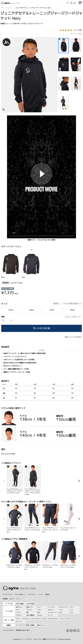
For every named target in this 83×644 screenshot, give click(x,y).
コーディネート (32, 594)
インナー (61, 610)
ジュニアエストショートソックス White (68, 517)
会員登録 (5, 599)
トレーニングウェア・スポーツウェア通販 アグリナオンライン (39, 639)
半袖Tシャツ (19, 607)
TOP (2, 8)
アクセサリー (19, 615)
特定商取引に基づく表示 (23, 630)
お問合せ (47, 594)
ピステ (17, 610)
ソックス (18, 612)
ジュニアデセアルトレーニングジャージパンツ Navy (33, 517)
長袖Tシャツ (30, 607)
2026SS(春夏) (20, 604)
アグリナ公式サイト (20, 594)
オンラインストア (8, 594)
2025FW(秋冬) (31, 604)
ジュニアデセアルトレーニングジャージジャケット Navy (15, 518)
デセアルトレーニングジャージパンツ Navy (51, 555)
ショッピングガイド (8, 630)
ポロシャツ (51, 610)
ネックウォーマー (53, 612)
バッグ (71, 610)
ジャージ (9, 8)
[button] (4, 481)
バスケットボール (36, 619)
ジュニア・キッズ (65, 619)
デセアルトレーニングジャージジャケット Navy (15, 555)
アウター (39, 610)
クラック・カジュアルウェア (50, 619)
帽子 (28, 612)
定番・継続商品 (30, 615)
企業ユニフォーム (42, 625)
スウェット (29, 610)
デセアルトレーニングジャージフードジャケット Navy (33, 556)
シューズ (50, 615)
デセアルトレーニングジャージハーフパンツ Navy (68, 555)
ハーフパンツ (51, 607)
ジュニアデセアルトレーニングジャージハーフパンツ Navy (51, 518)
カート (18, 599)
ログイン (12, 599)
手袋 (38, 612)
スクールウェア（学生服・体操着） (25, 625)
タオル (61, 612)
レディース (19, 622)
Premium (40, 615)
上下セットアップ (63, 607)
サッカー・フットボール (22, 619)
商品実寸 (56, 304)
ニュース (40, 594)
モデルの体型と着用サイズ (72, 304)
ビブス (71, 612)
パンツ (39, 607)
